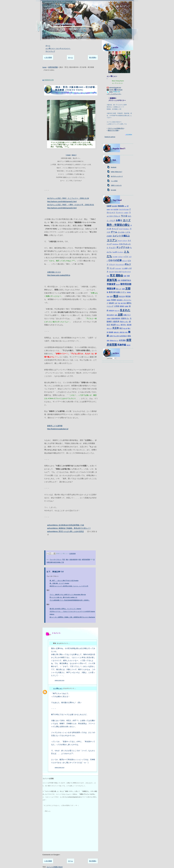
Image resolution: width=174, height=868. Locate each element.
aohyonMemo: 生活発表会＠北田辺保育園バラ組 (66, 525)
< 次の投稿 (48, 57)
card (109, 206)
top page (114, 190)
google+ (112, 90)
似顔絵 (109, 300)
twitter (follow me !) (117, 172)
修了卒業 (123, 303)
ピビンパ (125, 261)
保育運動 (122, 340)
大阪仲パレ (125, 318)
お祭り (119, 220)
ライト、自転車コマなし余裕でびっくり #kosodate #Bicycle (68, 594)
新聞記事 (111, 311)
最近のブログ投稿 (113, 130)
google (114, 206)
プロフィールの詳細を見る (116, 128)
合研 (111, 296)
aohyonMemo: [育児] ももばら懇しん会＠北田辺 (66, 531)
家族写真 (112, 280)
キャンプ (115, 229)
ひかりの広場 (115, 260)
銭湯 (116, 315)
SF (128, 206)
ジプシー (125, 241)
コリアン (112, 240)
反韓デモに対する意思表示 (118, 336)
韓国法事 (111, 289)
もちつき (111, 272)
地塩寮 (113, 325)
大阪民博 (116, 321)
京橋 (123, 289)
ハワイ (126, 256)
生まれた (125, 310)
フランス (112, 264)
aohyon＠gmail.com (115, 87)
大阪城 (109, 319)
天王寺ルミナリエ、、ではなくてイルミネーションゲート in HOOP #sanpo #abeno (72, 613)
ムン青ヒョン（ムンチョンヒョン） (58, 48)
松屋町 (127, 306)
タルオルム (115, 244)
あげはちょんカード (117, 176)
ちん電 (115, 252)
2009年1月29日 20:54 (60, 680)
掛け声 (118, 284)
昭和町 (122, 306)
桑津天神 (112, 292)
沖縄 (128, 276)
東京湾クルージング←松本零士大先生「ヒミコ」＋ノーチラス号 (69, 586)
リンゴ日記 (114, 181)
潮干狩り (123, 325)
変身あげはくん (114, 340)
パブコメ (120, 257)
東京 (80, 559)
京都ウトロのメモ (116, 185)
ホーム (48, 46)
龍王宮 (129, 345)
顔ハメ (119, 289)
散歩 (67, 559)
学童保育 (111, 284)
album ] (74, 155)
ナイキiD (115, 257)
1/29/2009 (72, 554)
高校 (108, 297)
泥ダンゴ (109, 328)
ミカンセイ (118, 268)
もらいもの (118, 272)
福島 (108, 340)
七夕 (116, 303)
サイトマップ (50, 51)
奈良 (126, 332)
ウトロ (124, 216)
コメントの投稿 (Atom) (55, 867)
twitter (111, 92)
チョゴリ (112, 248)
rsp (125, 206)
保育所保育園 (53, 67)
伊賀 (108, 276)
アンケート (119, 212)
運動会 (119, 275)
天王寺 (116, 328)
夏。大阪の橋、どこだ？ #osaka (59, 583)
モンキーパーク (127, 272)
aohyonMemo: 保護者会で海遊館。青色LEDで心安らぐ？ (69, 528)
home (45, 67)
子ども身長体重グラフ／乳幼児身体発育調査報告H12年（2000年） (70, 600)
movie (121, 206)
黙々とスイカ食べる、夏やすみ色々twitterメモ (63, 597)
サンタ (120, 241)
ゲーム (114, 232)
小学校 (117, 306)
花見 (119, 280)
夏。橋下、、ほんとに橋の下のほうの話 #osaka (64, 580)
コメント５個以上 (121, 236)
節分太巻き (110, 315)
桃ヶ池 (125, 328)
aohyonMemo (64, 24)
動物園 (111, 332)
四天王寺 (122, 296)
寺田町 (114, 300)
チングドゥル (123, 247)
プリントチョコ (120, 265)
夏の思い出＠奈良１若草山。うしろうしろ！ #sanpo (65, 609)
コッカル (121, 232)
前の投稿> (93, 57)
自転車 (111, 303)
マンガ (112, 268)
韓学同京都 (126, 284)
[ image (71, 127)
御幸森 (129, 292)
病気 (129, 336)
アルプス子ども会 (124, 209)
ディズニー (120, 252)
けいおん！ (126, 229)
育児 (64, 559)
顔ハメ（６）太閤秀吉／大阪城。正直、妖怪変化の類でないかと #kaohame (72, 617)
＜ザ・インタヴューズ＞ (114, 94)
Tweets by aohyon (110, 137)
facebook (120, 90)
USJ (112, 209)
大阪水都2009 (73, 559)
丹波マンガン (124, 322)
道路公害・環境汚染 (119, 332)
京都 (128, 288)
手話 (119, 303)
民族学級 (122, 345)
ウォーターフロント (56, 559)
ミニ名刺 (125, 268)
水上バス (117, 311)
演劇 (125, 276)
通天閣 (129, 325)
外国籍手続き (126, 280)
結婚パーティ (121, 292)
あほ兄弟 (116, 209)
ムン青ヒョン (58, 688)
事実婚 (128, 296)
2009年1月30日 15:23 (60, 768)
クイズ (121, 229)
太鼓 (120, 315)
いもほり (126, 213)
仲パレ (118, 325)
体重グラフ (127, 315)
